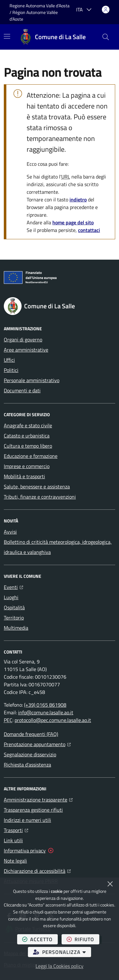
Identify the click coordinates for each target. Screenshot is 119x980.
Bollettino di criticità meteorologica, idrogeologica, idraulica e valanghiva (58, 547)
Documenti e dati (22, 390)
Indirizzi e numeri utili (27, 820)
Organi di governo (23, 339)
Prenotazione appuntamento (37, 744)
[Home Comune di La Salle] (53, 37)
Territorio (14, 618)
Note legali (15, 861)
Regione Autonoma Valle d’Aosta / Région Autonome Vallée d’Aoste (40, 12)
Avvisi (10, 532)
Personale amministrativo (32, 380)
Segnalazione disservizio (30, 754)
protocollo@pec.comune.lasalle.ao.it (53, 720)
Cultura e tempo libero (28, 446)
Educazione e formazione (31, 456)
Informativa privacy (25, 850)
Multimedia (16, 628)
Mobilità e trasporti (24, 476)
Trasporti (16, 829)
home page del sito (73, 222)
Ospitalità (14, 607)
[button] (106, 37)
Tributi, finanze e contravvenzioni (40, 497)
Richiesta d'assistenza (27, 765)
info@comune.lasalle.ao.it (46, 712)
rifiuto (83, 939)
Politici (11, 370)
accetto (40, 939)
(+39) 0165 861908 (45, 705)
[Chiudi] (110, 884)
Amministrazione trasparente (38, 799)
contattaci (89, 230)
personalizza (62, 952)
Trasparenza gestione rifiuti (33, 810)
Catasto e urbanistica (27, 436)
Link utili (13, 840)
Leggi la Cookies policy (60, 966)
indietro (78, 199)
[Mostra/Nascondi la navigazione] (7, 36)
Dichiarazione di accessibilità (37, 870)
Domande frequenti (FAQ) (31, 734)
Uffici (9, 360)
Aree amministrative (26, 350)
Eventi (13, 586)
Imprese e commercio (27, 466)
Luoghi (11, 597)
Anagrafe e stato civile (28, 425)
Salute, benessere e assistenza (37, 486)
